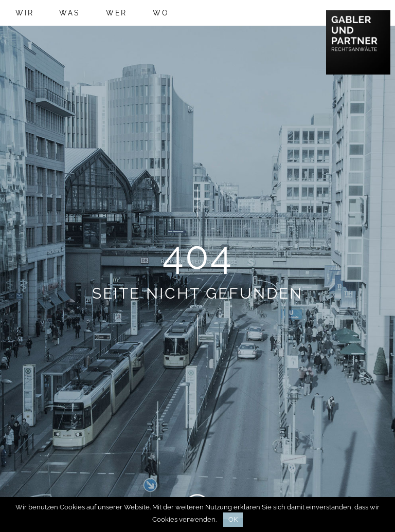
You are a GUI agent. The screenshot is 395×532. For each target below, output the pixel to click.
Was (69, 13)
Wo (161, 13)
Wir (24, 13)
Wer (116, 13)
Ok (233, 519)
